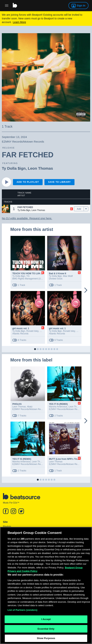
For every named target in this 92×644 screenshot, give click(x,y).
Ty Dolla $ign (14, 168)
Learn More (19, 22)
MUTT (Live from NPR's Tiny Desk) (67, 459)
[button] (6, 209)
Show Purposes (46, 639)
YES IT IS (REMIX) (58, 404)
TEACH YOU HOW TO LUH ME (28, 273)
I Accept (46, 620)
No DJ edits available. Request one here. (27, 218)
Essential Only (46, 630)
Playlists (7, 527)
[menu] (86, 209)
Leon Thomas (40, 168)
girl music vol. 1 (21, 328)
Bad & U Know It (58, 273)
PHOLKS (17, 404)
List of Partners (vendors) (22, 611)
